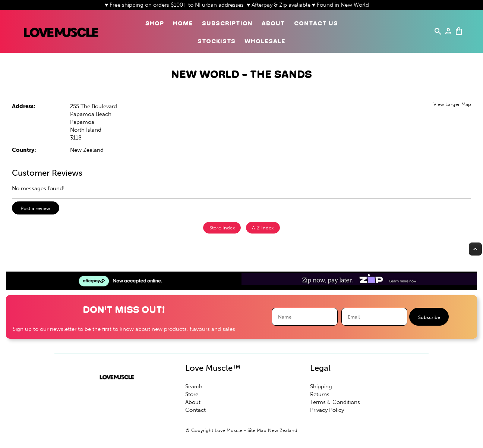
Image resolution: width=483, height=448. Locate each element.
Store (192, 394)
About (273, 23)
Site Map (257, 430)
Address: (24, 106)
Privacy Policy (327, 410)
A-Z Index (263, 228)
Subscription (227, 23)
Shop (155, 23)
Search (194, 386)
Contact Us (316, 23)
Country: (24, 150)
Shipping (321, 386)
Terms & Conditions (335, 402)
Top (475, 249)
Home (183, 23)
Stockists (217, 41)
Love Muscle (228, 430)
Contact (195, 410)
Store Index (222, 228)
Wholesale (265, 41)
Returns (320, 394)
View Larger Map (452, 104)
